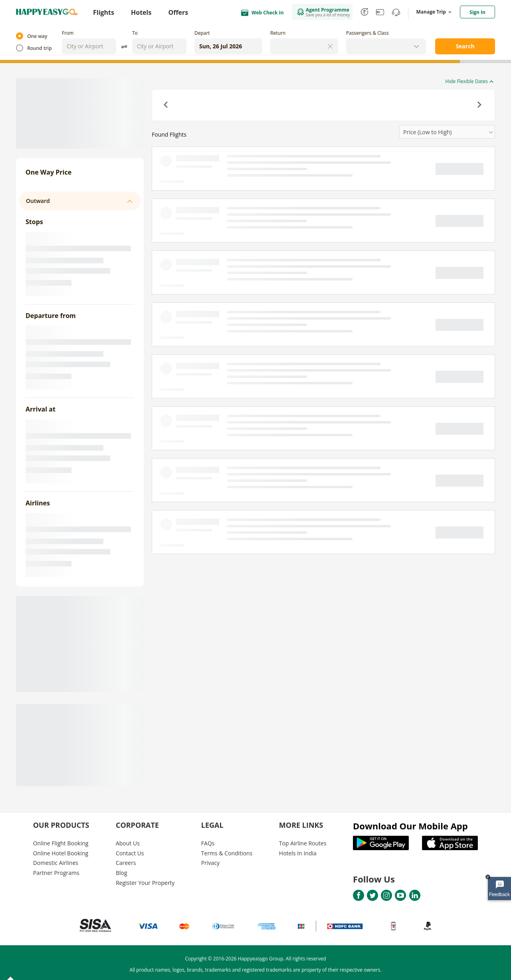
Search (465, 46)
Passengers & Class (367, 33)
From (68, 33)
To (135, 33)
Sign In (477, 12)
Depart (202, 33)
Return (278, 33)
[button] (166, 105)
